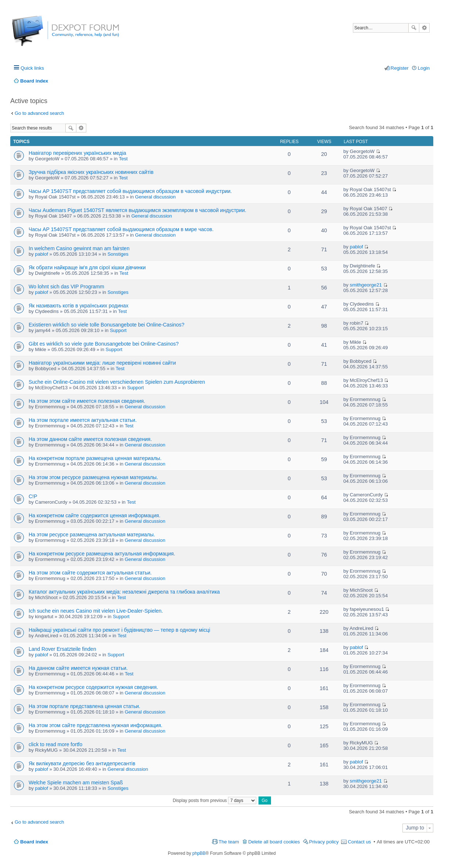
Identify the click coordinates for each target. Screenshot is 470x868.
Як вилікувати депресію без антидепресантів (82, 763)
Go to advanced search (39, 113)
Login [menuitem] (424, 68)
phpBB (199, 853)
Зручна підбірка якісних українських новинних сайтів (91, 172)
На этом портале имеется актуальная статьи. (83, 420)
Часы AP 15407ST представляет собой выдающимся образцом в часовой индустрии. (130, 191)
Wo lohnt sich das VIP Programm (66, 287)
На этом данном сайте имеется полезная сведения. (90, 439)
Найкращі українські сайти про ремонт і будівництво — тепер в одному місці (119, 630)
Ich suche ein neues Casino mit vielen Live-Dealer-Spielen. (96, 611)
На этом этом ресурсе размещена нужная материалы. (93, 477)
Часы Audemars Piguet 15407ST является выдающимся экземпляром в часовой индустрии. (138, 210)
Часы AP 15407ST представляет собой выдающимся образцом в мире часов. (121, 229)
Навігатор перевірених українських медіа (77, 153)
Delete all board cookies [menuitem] (274, 842)
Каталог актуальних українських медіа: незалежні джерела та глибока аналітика (124, 592)
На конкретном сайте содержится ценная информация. (95, 515)
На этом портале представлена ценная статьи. (84, 706)
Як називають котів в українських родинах (79, 306)
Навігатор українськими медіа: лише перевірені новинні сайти (102, 363)
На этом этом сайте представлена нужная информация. (95, 725)
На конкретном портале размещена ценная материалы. (95, 458)
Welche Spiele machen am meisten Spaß (76, 783)
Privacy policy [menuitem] (324, 842)
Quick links (32, 68)
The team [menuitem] (229, 842)
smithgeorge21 (366, 285)
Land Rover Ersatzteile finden (62, 649)
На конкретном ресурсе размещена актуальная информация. (102, 554)
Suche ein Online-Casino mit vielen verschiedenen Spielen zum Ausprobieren (117, 382)
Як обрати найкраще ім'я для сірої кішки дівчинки (87, 267)
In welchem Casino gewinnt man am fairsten (79, 248)
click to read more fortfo (55, 744)
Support (118, 330)
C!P (33, 496)
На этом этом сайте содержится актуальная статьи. (90, 573)
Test (123, 159)
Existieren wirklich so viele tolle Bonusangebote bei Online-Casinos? (106, 325)
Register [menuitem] (400, 68)
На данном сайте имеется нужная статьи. (78, 668)
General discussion (156, 197)
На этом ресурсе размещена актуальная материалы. (92, 535)
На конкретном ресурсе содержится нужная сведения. (93, 687)
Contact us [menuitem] (359, 842)
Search (414, 28)
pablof (41, 254)
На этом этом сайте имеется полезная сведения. (87, 401)
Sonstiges (118, 254)
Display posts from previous (214, 800)
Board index (34, 842)
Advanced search (424, 28)
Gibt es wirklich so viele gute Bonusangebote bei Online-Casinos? (104, 344)
